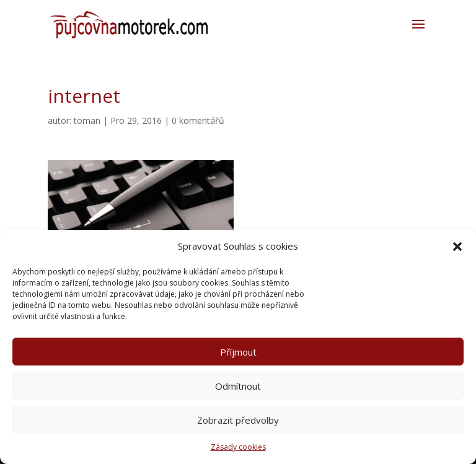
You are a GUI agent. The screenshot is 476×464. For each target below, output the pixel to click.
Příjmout (238, 352)
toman (87, 120)
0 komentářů (198, 120)
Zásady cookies (238, 447)
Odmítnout (238, 386)
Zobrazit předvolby (238, 420)
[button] (457, 247)
